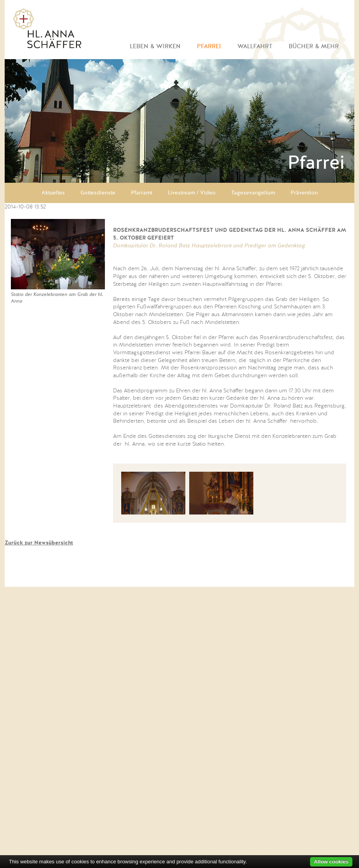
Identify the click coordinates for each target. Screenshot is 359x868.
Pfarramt (142, 193)
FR (331, 577)
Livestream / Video (192, 193)
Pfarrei (209, 46)
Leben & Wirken (155, 46)
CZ (321, 577)
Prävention (304, 193)
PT (341, 577)
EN (311, 577)
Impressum (184, 577)
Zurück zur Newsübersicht (39, 543)
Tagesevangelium (253, 193)
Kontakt (148, 577)
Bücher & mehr (314, 46)
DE (300, 577)
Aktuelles (53, 193)
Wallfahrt (255, 46)
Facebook (216, 578)
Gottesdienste (98, 193)
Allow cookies (331, 862)
